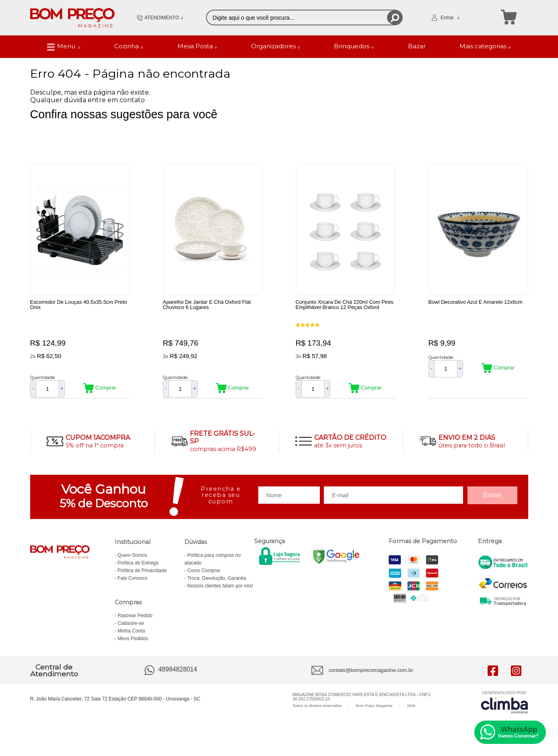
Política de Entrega (138, 567)
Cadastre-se (131, 627)
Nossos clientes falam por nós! (220, 590)
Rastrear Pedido (135, 620)
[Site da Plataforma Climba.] (504, 706)
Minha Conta (131, 635)
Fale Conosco (132, 582)
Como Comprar (204, 575)
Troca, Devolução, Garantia (216, 582)
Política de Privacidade (142, 575)
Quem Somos (132, 559)
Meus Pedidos (133, 643)
